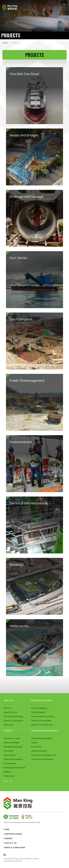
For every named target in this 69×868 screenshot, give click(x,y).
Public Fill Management (13, 759)
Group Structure (10, 712)
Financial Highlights (39, 708)
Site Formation (10, 755)
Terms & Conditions (14, 847)
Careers (8, 838)
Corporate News (13, 834)
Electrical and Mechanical (14, 768)
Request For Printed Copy (42, 725)
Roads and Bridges (12, 742)
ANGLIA (18, 861)
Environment (36, 747)
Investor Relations (41, 700)
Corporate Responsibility (45, 731)
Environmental (10, 763)
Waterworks (9, 776)
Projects (16, 43)
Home (5, 43)
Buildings (7, 772)
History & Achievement (13, 721)
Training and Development (42, 759)
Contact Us (10, 843)
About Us (8, 700)
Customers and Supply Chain (43, 755)
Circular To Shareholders (41, 721)
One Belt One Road (12, 738)
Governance (9, 725)
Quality (34, 742)
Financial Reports (38, 712)
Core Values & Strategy (14, 716)
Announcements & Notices (43, 716)
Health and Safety (39, 751)
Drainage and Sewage (13, 747)
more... (6, 781)
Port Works (8, 751)
